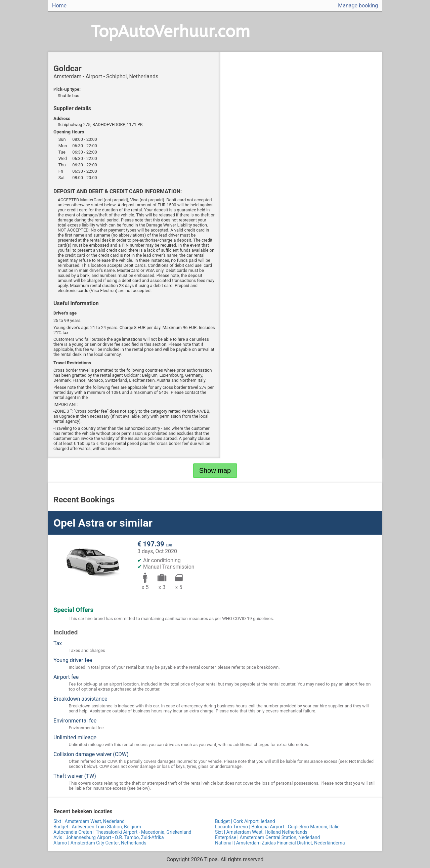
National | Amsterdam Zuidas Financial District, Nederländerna (280, 843)
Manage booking (358, 6)
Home (59, 6)
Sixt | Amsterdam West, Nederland (89, 821)
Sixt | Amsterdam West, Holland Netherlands (261, 832)
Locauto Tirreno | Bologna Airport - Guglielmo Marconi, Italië (277, 827)
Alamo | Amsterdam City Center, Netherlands (100, 843)
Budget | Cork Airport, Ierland (245, 821)
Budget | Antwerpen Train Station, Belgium (97, 827)
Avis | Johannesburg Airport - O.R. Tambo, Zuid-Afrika (109, 837)
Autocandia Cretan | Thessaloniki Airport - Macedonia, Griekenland (122, 832)
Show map (215, 470)
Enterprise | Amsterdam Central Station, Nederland (267, 837)
